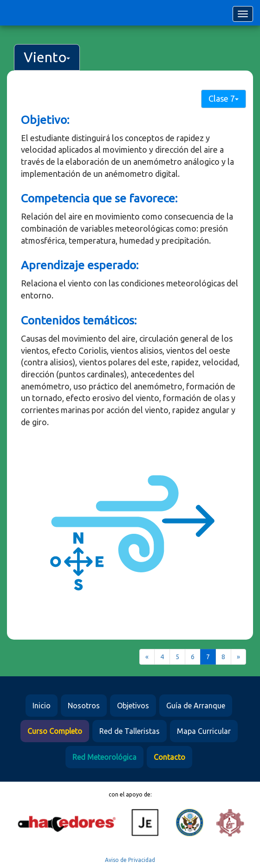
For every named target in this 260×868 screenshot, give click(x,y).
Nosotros (84, 706)
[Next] (238, 657)
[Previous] (147, 657)
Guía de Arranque (196, 706)
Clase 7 (224, 98)
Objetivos (133, 706)
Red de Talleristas (130, 731)
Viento (47, 57)
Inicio (42, 706)
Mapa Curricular (204, 731)
